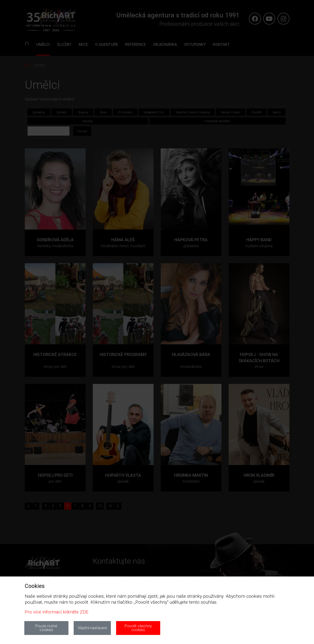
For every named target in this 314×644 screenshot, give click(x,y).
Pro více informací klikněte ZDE (57, 612)
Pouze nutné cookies (46, 628)
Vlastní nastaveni (92, 628)
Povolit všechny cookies (138, 628)
